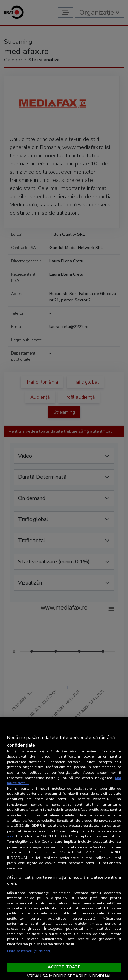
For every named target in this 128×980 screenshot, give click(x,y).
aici (10, 836)
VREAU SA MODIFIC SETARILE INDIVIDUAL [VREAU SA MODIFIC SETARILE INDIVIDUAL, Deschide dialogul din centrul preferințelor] (69, 976)
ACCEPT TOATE (64, 967)
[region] (64, 849)
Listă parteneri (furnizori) (29, 951)
